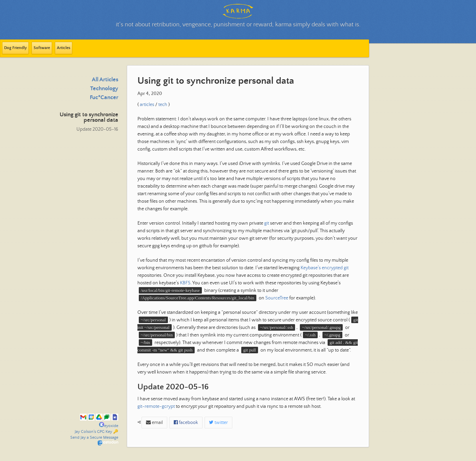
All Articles (105, 80)
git (267, 223)
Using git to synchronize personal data (89, 117)
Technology (104, 89)
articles (147, 105)
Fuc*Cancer (104, 98)
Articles (64, 48)
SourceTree (277, 298)
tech (163, 105)
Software (42, 48)
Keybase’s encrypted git (325, 268)
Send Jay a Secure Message (94, 438)
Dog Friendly (15, 48)
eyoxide (109, 426)
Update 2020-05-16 (97, 129)
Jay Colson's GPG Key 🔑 (96, 432)
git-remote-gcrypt (156, 406)
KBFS (185, 283)
